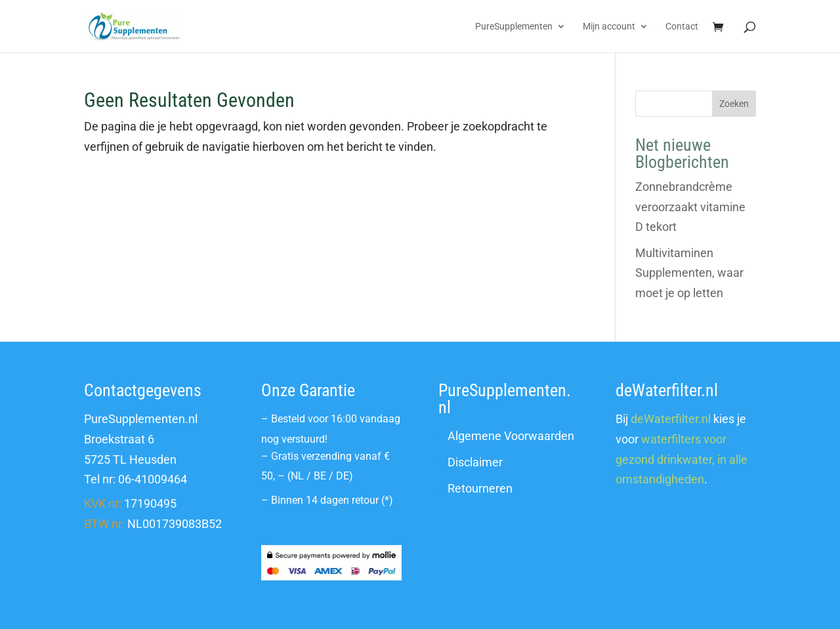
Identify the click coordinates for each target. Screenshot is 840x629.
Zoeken (734, 104)
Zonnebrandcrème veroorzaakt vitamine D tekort (690, 207)
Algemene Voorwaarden (511, 436)
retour (365, 500)
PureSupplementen (514, 27)
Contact (682, 27)
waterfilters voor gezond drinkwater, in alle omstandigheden (682, 459)
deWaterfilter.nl (671, 419)
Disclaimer (475, 462)
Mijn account (609, 27)
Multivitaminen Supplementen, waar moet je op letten (689, 273)
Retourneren (480, 488)
